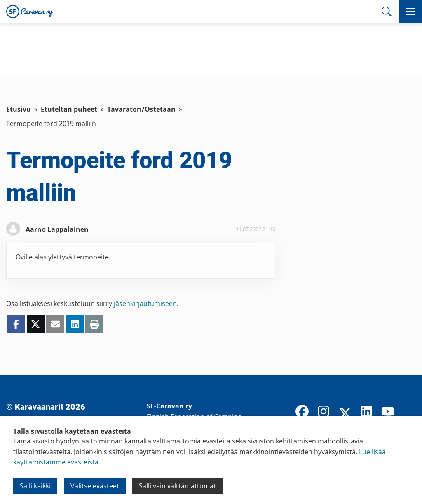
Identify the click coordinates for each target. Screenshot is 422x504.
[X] (345, 414)
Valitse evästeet (95, 486)
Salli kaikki (35, 486)
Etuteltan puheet (69, 109)
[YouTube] (388, 412)
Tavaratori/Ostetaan (141, 109)
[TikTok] (409, 412)
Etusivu (19, 109)
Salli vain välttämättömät (177, 486)
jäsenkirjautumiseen (145, 303)
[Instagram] (324, 412)
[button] (410, 12)
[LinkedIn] (366, 412)
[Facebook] (302, 412)
